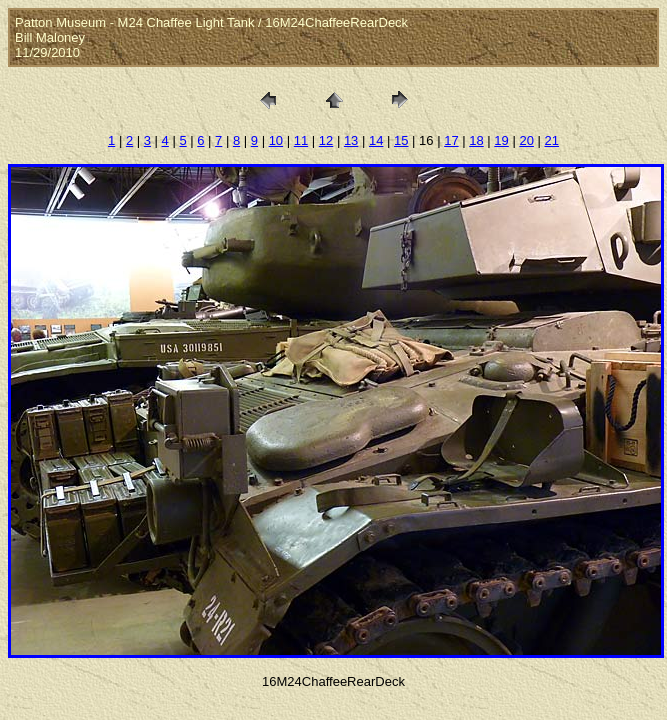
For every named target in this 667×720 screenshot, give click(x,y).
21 (551, 140)
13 (351, 140)
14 (376, 140)
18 (476, 140)
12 (326, 140)
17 (451, 140)
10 (276, 140)
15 (401, 140)
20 (526, 140)
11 (301, 140)
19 (501, 140)
